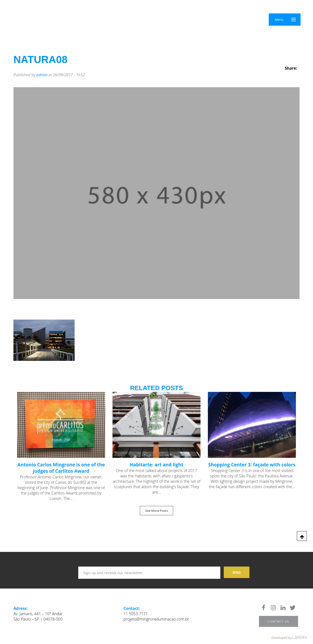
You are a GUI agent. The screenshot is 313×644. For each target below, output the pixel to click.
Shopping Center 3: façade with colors (252, 465)
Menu (279, 20)
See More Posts (156, 511)
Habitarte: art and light (156, 465)
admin (42, 75)
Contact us (279, 621)
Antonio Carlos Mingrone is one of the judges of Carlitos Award (61, 468)
